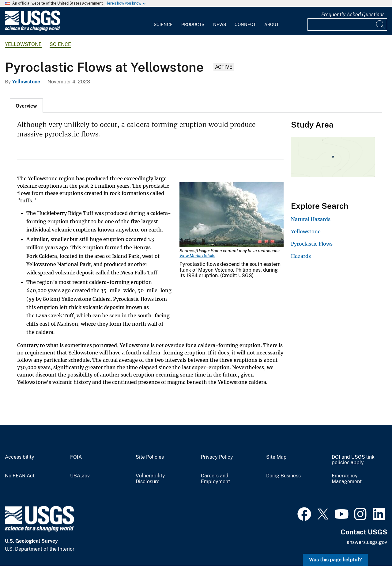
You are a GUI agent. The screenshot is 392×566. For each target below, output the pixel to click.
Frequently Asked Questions (353, 15)
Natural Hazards (311, 219)
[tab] (26, 105)
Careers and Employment (215, 479)
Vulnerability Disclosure (150, 479)
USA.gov (80, 476)
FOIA (76, 457)
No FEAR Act (20, 476)
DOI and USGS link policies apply (353, 460)
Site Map (276, 457)
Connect (245, 25)
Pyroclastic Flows (312, 244)
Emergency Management (347, 479)
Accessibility (20, 457)
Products (193, 25)
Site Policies (150, 457)
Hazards (301, 256)
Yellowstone (23, 44)
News (220, 25)
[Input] (347, 25)
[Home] (32, 30)
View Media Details (197, 256)
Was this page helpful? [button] (335, 560)
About (271, 25)
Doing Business (283, 476)
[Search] (381, 25)
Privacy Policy (217, 457)
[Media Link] (232, 215)
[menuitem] (163, 21)
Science (163, 25)
